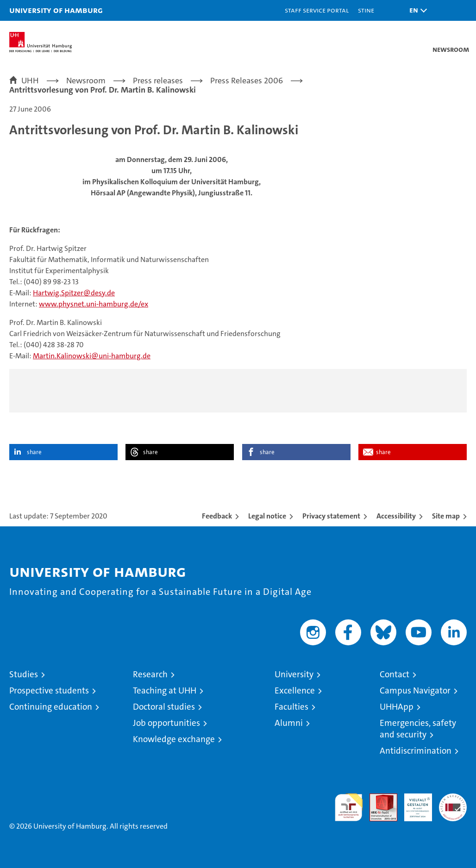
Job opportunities (166, 723)
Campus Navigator (415, 690)
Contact (395, 674)
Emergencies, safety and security (418, 729)
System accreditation (453, 803)
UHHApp (397, 707)
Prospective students (49, 690)
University (294, 674)
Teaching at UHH (165, 690)
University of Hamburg (56, 10)
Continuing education (51, 707)
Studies (24, 674)
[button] (416, 10)
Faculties (291, 707)
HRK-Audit (413, 803)
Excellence (295, 690)
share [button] (34, 452)
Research (150, 674)
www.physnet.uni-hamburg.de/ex (94, 304)
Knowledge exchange (174, 739)
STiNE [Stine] (366, 10)
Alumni (289, 723)
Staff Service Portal (317, 10)
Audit (378, 798)
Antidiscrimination (416, 751)
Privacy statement (331, 516)
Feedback (217, 516)
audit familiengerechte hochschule (349, 807)
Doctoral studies (164, 707)
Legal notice (267, 516)
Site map (446, 516)
